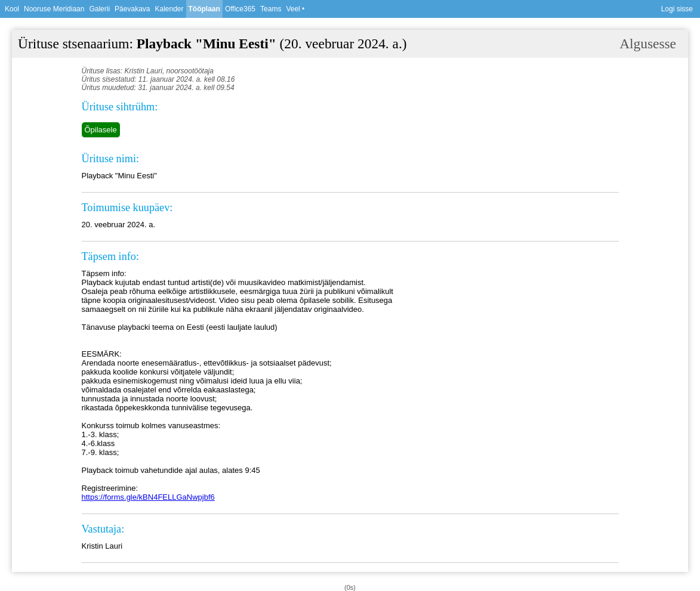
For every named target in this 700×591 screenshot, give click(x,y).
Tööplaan (204, 9)
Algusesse (648, 44)
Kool (12, 9)
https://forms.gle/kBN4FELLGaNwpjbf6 (148, 497)
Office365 (240, 9)
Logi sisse (677, 9)
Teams (271, 9)
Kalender (169, 9)
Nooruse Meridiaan (54, 9)
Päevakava (132, 9)
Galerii (99, 9)
